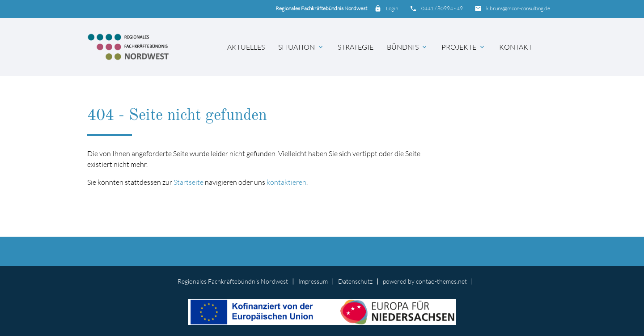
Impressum (313, 281)
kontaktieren (286, 182)
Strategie (356, 47)
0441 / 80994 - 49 (442, 8)
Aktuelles (246, 47)
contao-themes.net (441, 281)
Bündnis (407, 47)
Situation (301, 47)
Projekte (464, 47)
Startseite (189, 182)
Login (392, 8)
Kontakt (516, 47)
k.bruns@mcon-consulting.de (518, 8)
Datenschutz (355, 281)
